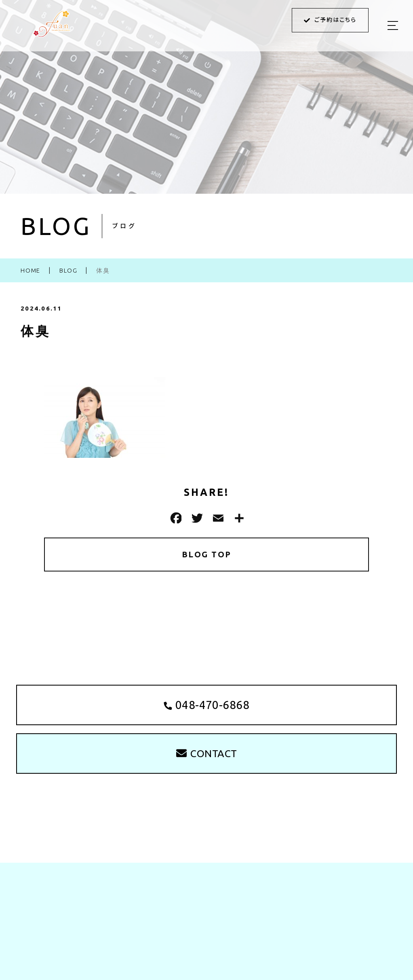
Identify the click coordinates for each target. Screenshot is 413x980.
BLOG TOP (207, 554)
